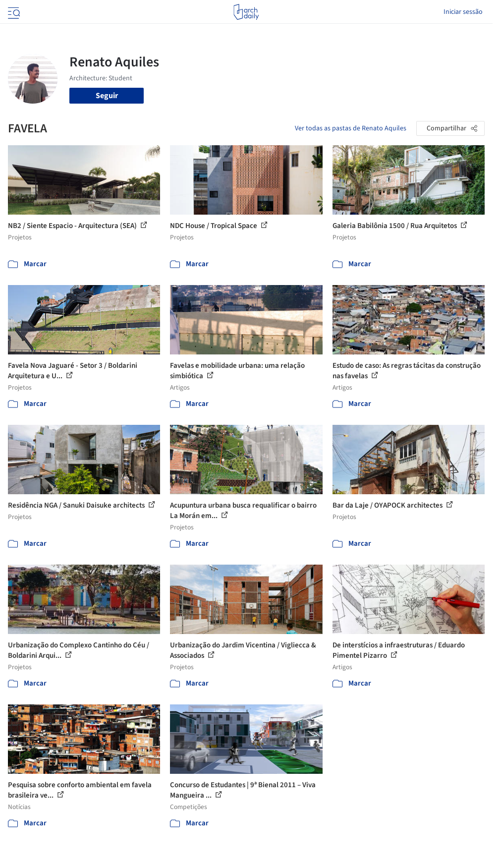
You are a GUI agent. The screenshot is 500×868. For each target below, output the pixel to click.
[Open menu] (13, 12)
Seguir (107, 96)
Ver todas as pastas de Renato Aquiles (351, 128)
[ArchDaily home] (246, 12)
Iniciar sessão (463, 12)
